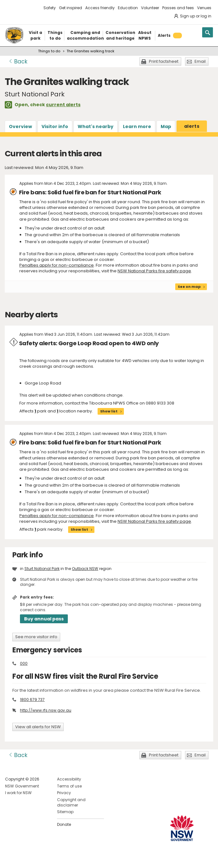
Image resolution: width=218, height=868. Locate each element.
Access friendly (100, 8)
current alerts (63, 105)
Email (200, 61)
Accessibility (69, 779)
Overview (20, 126)
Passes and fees (178, 8)
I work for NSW (18, 793)
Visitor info (55, 126)
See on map (189, 287)
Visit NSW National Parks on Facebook (11, 858)
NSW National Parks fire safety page (154, 271)
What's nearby (96, 126)
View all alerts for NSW (38, 727)
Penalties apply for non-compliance (57, 265)
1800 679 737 (32, 700)
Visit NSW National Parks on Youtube (38, 858)
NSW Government (22, 786)
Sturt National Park (42, 569)
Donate (64, 824)
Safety (50, 8)
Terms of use (69, 786)
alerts (192, 126)
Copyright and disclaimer (71, 802)
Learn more (137, 126)
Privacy (64, 793)
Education (128, 8)
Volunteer (150, 8)
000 (24, 663)
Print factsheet (164, 61)
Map (166, 126)
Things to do (49, 51)
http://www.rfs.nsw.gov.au (46, 710)
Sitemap (65, 812)
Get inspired (71, 8)
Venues (204, 8)
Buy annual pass (44, 619)
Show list (109, 411)
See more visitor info (36, 637)
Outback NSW (85, 569)
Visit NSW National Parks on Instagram (25, 858)
